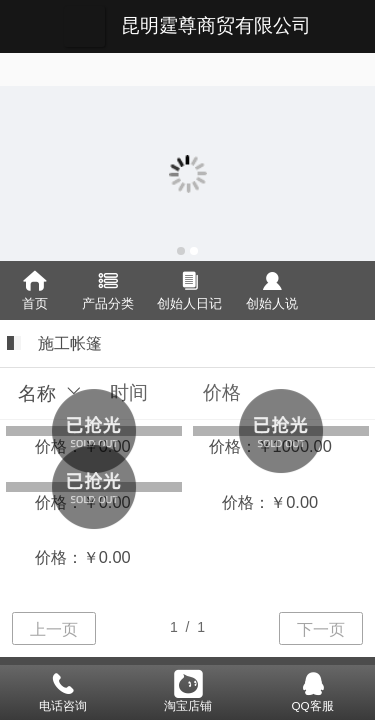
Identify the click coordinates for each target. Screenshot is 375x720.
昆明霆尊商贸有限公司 (216, 25)
